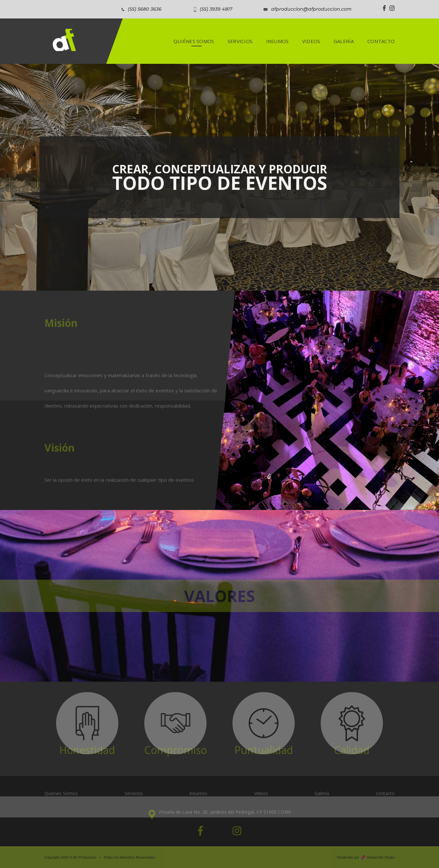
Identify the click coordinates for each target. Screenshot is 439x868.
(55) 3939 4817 (216, 9)
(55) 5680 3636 (145, 9)
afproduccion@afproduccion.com (311, 9)
